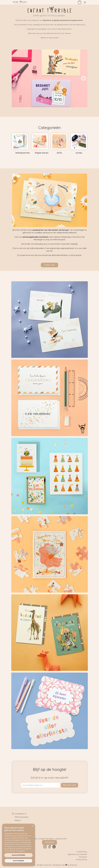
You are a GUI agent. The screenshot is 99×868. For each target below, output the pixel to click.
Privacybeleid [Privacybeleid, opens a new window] (20, 851)
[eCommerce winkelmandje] (80, 2)
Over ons (49, 265)
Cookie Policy (82, 852)
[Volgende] (84, 78)
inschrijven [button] (69, 785)
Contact (50, 842)
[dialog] (18, 845)
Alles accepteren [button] (19, 855)
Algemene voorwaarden (77, 854)
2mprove (74, 865)
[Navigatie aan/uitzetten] (85, 2)
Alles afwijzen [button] (18, 861)
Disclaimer (83, 857)
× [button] (32, 826)
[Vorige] (16, 78)
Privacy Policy (82, 860)
